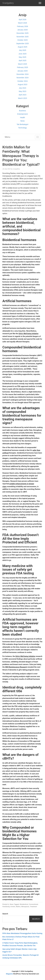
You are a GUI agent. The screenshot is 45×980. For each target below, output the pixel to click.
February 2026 (22, 26)
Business (22, 111)
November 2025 (23, 37)
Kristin (13, 907)
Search (5, 914)
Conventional (33, 904)
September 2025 (23, 44)
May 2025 (22, 57)
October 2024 (22, 81)
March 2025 (23, 64)
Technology (22, 128)
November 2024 (23, 78)
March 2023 (23, 98)
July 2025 (23, 50)
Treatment (33, 907)
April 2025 (22, 60)
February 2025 (22, 67)
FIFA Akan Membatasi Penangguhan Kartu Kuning (22, 933)
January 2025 (22, 71)
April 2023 (22, 95)
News (22, 121)
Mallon (18, 907)
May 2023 (22, 91)
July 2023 (23, 88)
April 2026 (22, 20)
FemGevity (6, 907)
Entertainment (22, 114)
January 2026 (22, 30)
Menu (7, 137)
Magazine (9, 974)
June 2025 (22, 54)
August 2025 (22, 47)
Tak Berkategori (22, 124)
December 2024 (23, 74)
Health (22, 117)
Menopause (25, 907)
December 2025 (23, 33)
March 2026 (23, 23)
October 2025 (22, 40)
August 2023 (22, 84)
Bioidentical (24, 904)
